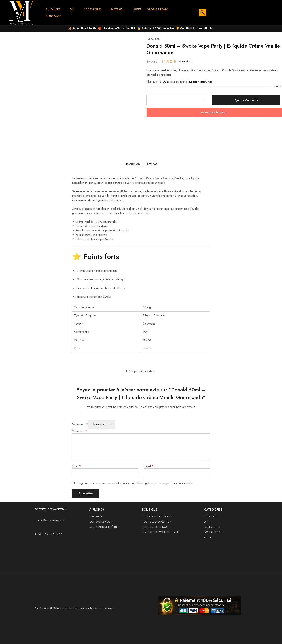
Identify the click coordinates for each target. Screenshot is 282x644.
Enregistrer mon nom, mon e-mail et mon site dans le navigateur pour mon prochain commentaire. (135, 483)
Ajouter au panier (246, 100)
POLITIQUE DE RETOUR (155, 527)
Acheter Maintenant (214, 112)
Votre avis (80, 431)
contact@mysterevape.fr (50, 520)
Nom (76, 466)
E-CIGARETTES (212, 532)
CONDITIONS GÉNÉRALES (157, 516)
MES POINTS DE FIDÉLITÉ (103, 527)
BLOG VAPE (53, 16)
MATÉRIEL (119, 9)
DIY (73, 9)
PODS (207, 537)
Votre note (80, 424)
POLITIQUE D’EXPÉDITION (157, 522)
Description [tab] (132, 164)
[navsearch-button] (203, 13)
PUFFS (137, 9)
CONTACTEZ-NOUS (101, 522)
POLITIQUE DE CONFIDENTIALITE (161, 532)
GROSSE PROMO (157, 9)
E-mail (149, 466)
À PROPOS (96, 516)
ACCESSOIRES (94, 9)
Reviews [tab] (152, 164)
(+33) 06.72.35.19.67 (49, 534)
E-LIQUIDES (55, 9)
